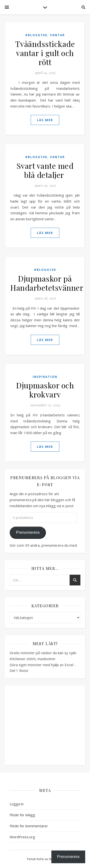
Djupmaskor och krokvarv (45, 390)
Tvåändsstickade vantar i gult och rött (45, 53)
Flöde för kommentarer (29, 826)
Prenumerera (28, 532)
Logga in (17, 804)
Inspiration (45, 377)
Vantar (57, 35)
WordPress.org (22, 837)
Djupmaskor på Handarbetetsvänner (47, 283)
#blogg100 (36, 35)
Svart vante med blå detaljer (45, 170)
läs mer (45, 120)
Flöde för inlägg (22, 815)
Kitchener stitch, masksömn (32, 659)
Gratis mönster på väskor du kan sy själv (43, 653)
